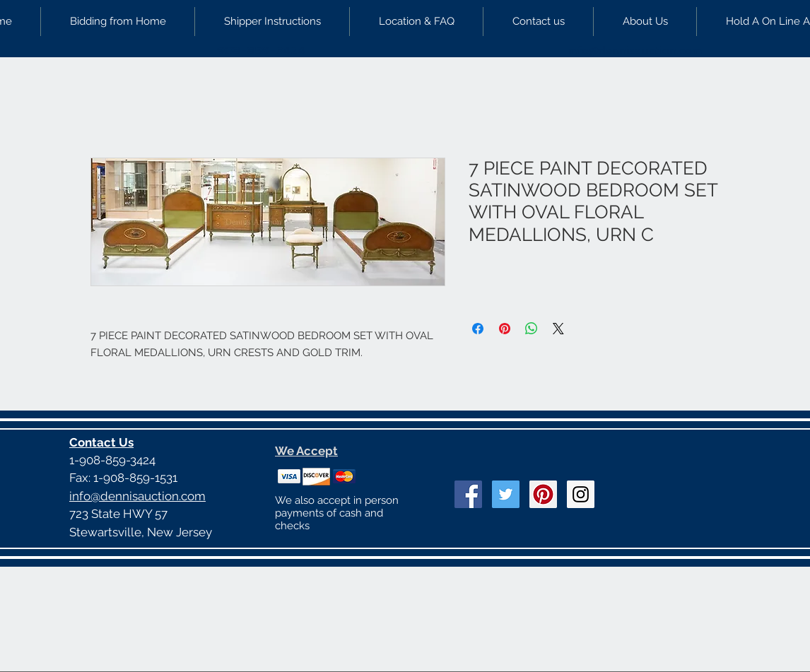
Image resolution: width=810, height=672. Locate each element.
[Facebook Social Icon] (468, 494)
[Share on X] (558, 329)
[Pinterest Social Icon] (543, 494)
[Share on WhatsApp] (532, 329)
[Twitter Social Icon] (506, 494)
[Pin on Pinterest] (505, 329)
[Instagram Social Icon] (581, 494)
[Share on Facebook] (478, 329)
